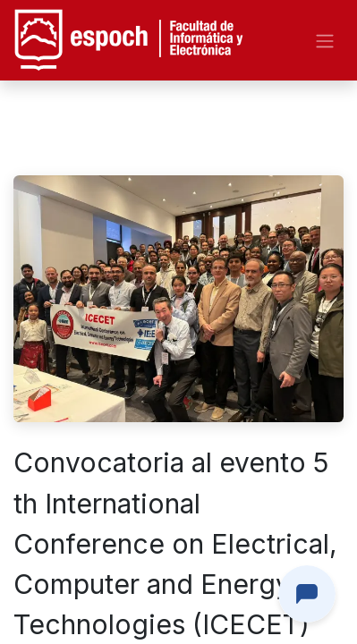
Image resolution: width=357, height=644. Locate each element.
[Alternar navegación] (325, 40)
